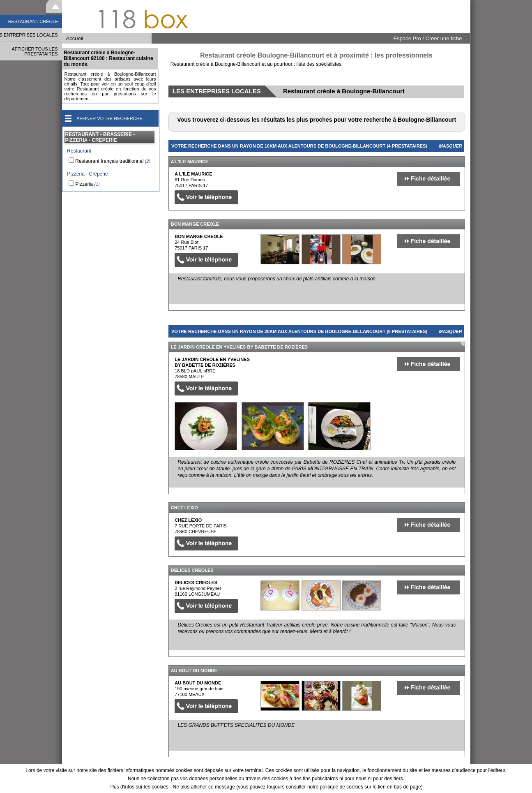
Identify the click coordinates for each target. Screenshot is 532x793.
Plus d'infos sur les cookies (139, 787)
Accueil (75, 38)
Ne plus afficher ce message (204, 787)
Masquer (451, 146)
